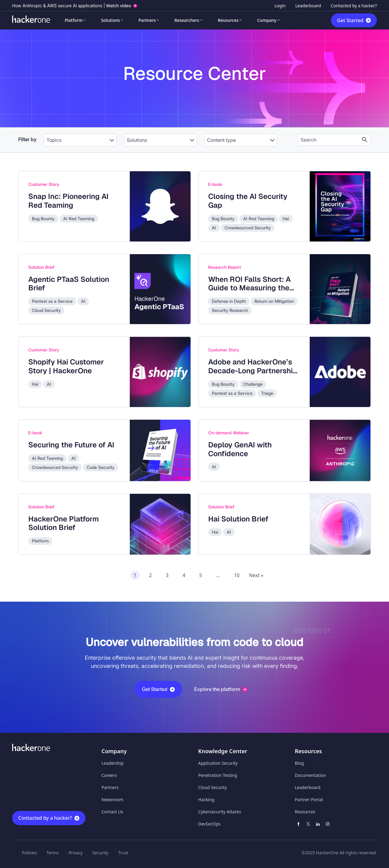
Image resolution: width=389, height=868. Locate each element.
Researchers (187, 20)
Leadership (113, 763)
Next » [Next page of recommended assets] (256, 575)
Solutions (110, 20)
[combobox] (80, 137)
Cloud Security (212, 787)
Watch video (119, 6)
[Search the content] (329, 140)
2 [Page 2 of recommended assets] (150, 575)
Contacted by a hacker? (354, 6)
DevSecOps (209, 824)
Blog (299, 763)
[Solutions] (160, 140)
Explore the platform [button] (221, 689)
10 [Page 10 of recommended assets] (237, 575)
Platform (74, 20)
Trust (123, 853)
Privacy (76, 853)
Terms (53, 853)
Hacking (206, 800)
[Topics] (80, 140)
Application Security (218, 763)
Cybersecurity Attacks (220, 812)
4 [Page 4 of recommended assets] (184, 575)
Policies (29, 853)
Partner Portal (309, 800)
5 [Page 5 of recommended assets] (201, 575)
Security (100, 853)
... (218, 575)
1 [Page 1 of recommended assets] (135, 575)
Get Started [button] (158, 689)
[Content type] (241, 140)
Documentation (310, 775)
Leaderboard (308, 6)
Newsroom (112, 800)
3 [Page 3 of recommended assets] (167, 575)
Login (280, 6)
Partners (147, 20)
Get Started (350, 20)
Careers (109, 775)
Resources (228, 20)
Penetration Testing (218, 775)
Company (267, 20)
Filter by (27, 139)
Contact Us (112, 812)
